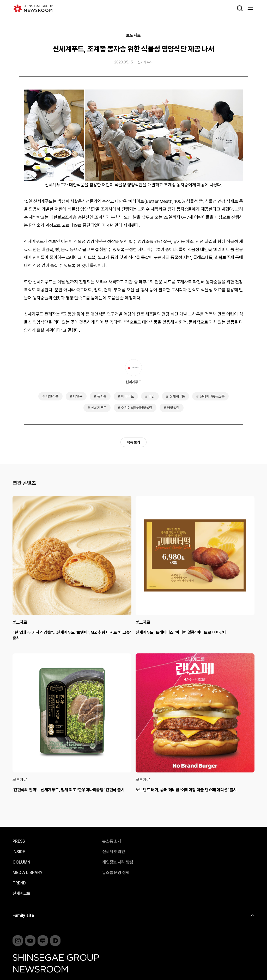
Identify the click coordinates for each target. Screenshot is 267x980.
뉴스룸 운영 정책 (116, 873)
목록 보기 (133, 442)
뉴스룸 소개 (112, 841)
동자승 (102, 396)
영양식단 (173, 408)
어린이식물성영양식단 (137, 408)
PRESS (19, 841)
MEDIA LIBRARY (28, 873)
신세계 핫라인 (114, 852)
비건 (151, 396)
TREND (19, 883)
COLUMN (21, 862)
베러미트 (127, 396)
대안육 (78, 396)
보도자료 (133, 36)
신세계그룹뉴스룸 (212, 396)
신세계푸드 (145, 62)
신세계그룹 (177, 396)
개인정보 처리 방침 (118, 862)
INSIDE (19, 852)
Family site (23, 915)
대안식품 (52, 396)
